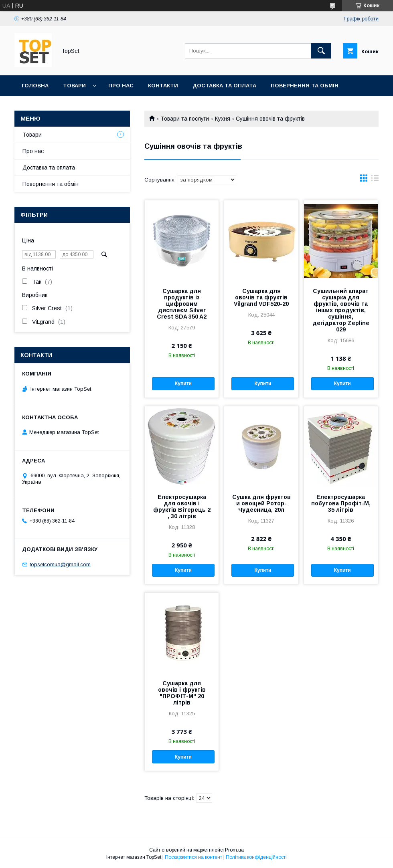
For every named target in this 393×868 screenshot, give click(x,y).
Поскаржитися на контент (193, 857)
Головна (35, 86)
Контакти (163, 86)
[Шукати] (321, 51)
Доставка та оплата (224, 86)
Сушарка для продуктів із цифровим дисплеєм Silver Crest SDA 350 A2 (182, 304)
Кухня (223, 119)
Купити (183, 384)
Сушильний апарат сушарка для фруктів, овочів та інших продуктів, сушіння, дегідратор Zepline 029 (341, 310)
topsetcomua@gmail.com (60, 564)
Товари (74, 86)
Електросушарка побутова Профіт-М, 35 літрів (341, 503)
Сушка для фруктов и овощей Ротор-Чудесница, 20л (261, 503)
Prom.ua (234, 850)
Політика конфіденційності (256, 857)
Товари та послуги (185, 119)
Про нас (121, 86)
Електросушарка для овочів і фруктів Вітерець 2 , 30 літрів (182, 507)
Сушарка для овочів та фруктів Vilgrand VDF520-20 (261, 297)
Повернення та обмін (305, 86)
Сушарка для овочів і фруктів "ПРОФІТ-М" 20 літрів (182, 693)
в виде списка (375, 180)
